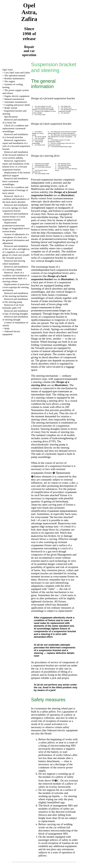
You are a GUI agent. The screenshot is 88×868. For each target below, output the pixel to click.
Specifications (11, 117)
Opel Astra (8, 70)
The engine (10, 81)
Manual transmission (14, 99)
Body (7, 328)
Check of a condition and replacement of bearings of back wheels (15, 190)
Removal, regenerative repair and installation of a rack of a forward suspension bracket (16, 145)
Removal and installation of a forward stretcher (15, 136)
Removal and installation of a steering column (15, 268)
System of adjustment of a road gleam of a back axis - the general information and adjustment (16, 239)
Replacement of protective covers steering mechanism (16, 287)
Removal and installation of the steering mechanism (15, 295)
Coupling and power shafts (17, 105)
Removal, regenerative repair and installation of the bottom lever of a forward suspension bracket (16, 165)
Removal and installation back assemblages (15, 181)
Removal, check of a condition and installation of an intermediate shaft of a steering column (16, 277)
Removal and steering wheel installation (14, 262)
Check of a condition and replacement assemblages (15, 128)
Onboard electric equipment (11, 333)
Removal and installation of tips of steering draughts (15, 312)
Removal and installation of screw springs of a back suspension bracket (15, 208)
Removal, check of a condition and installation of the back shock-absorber (16, 199)
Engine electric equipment (17, 96)
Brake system (11, 108)
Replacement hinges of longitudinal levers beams (16, 227)
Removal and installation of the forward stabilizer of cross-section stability (15, 155)
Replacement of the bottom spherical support (16, 174)
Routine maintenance (14, 78)
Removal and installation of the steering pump (15, 300)
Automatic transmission (16, 102)
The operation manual (15, 75)
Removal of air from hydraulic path (13, 306)
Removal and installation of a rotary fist (15, 121)
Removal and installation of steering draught (15, 318)
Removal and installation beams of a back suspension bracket (15, 217)
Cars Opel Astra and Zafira (17, 73)
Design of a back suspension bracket (49, 278)
